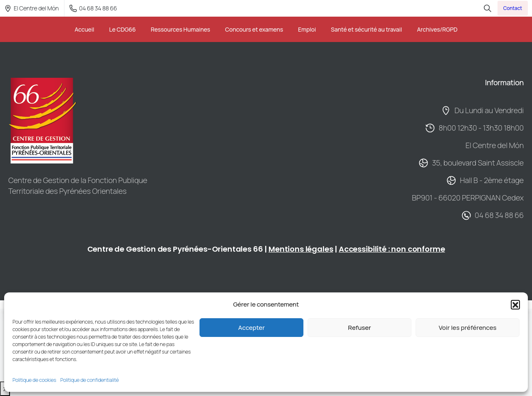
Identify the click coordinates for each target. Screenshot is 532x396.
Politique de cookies (34, 380)
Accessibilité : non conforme (392, 249)
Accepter (251, 328)
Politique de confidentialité (90, 380)
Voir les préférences (467, 328)
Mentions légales (301, 249)
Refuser (359, 328)
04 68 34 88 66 (93, 8)
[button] (515, 304)
